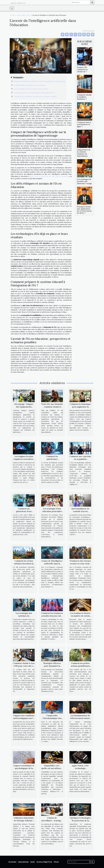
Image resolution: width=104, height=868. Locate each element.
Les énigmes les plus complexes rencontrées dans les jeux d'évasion (24, 459)
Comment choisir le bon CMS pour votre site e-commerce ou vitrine (24, 666)
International (23, 862)
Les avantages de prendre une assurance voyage (84, 181)
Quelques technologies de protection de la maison (80, 821)
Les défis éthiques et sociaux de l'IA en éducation (30, 85)
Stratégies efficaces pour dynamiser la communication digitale (52, 666)
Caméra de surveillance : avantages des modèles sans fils (52, 821)
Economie (12, 862)
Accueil (12, 15)
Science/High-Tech (23, 15)
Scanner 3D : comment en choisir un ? (82, 69)
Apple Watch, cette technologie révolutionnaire (80, 768)
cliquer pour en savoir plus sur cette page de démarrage (49, 176)
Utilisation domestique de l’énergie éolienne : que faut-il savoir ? (24, 821)
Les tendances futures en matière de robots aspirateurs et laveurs (80, 616)
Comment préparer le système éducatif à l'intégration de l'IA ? (34, 93)
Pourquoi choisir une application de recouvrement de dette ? (84, 210)
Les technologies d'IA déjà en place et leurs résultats (31, 89)
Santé (33, 862)
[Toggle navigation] (12, 8)
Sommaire (18, 77)
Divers (56, 862)
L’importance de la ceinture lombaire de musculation (84, 153)
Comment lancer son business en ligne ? (84, 124)
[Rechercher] (80, 2)
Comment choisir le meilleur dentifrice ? (84, 97)
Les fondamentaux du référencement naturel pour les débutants (80, 718)
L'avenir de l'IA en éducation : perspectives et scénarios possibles (35, 97)
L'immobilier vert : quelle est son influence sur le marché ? (52, 768)
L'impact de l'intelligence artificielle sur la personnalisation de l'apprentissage (40, 81)
